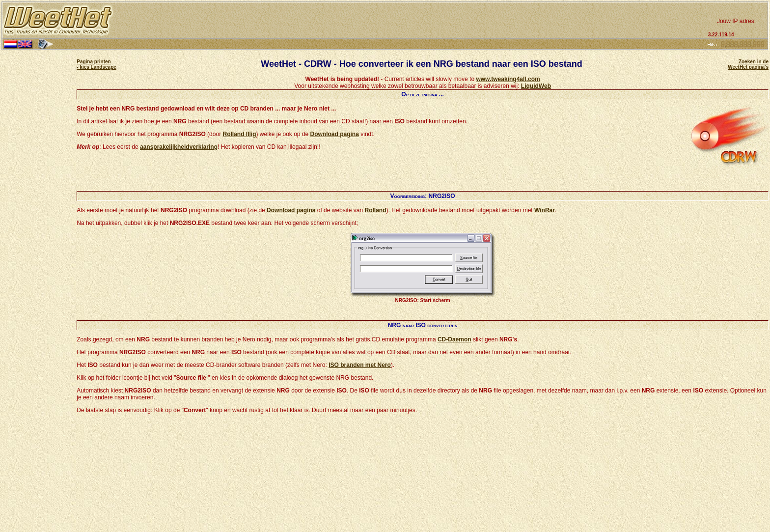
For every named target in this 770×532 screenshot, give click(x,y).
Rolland (375, 210)
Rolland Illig (239, 134)
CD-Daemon (454, 339)
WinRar (545, 210)
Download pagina (335, 134)
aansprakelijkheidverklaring (179, 147)
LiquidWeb (536, 86)
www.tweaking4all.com (508, 79)
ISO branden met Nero (360, 365)
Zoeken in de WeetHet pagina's (748, 64)
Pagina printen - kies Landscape (96, 64)
